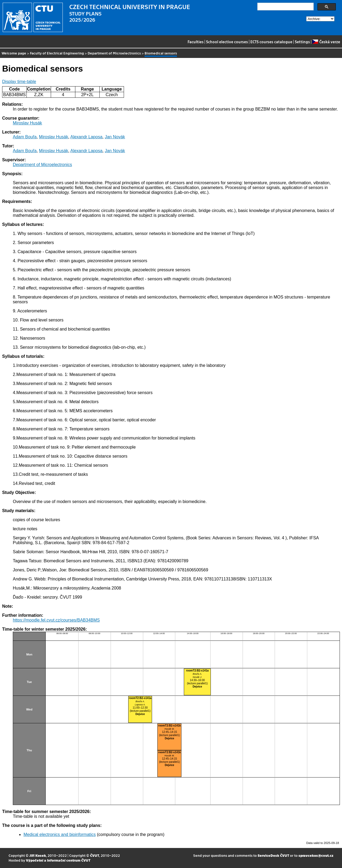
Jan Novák (115, 137)
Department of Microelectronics (114, 53)
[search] (285, 7)
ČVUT (95, 855)
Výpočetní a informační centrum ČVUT (58, 860)
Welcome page (14, 53)
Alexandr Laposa (86, 137)
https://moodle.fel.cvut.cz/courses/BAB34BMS (56, 620)
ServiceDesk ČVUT (273, 855)
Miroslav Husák (27, 123)
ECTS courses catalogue (271, 42)
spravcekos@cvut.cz (316, 855)
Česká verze (326, 42)
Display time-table (19, 82)
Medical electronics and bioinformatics (60, 834)
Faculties (196, 42)
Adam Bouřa (25, 137)
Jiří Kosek (38, 855)
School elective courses (227, 42)
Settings (302, 42)
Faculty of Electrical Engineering (57, 53)
